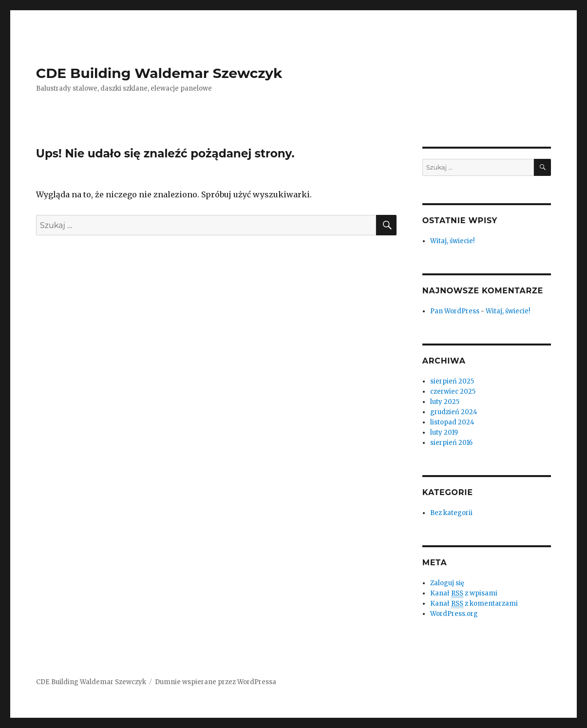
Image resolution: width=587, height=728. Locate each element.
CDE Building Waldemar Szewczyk (159, 73)
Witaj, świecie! (452, 241)
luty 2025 (445, 402)
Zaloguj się (447, 583)
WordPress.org (454, 614)
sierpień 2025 (452, 381)
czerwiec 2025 (453, 392)
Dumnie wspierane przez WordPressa (216, 682)
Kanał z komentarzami (474, 604)
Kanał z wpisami (464, 594)
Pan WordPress (455, 311)
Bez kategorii (451, 513)
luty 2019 (444, 432)
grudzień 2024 (454, 412)
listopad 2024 (452, 422)
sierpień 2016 (451, 443)
